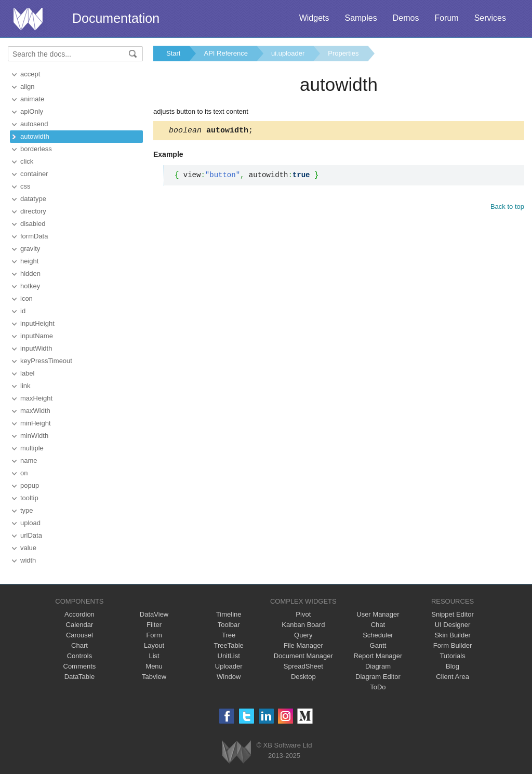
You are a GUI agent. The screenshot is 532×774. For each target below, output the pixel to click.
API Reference (226, 53)
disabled (33, 224)
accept (30, 74)
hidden (30, 273)
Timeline (229, 614)
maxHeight (36, 398)
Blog (453, 666)
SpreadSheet (303, 666)
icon (26, 298)
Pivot (303, 614)
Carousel (79, 635)
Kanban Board (303, 625)
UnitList (229, 656)
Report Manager (378, 656)
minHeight (36, 423)
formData (34, 236)
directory (33, 211)
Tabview (154, 677)
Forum (446, 18)
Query (303, 635)
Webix (237, 752)
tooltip (29, 498)
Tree (229, 635)
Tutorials (452, 656)
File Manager (303, 645)
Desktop (303, 677)
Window (229, 677)
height (29, 261)
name (29, 461)
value (28, 548)
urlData (31, 535)
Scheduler (378, 635)
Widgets (314, 18)
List (154, 656)
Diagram (378, 666)
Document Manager (303, 656)
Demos (406, 18)
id (23, 311)
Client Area (453, 677)
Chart (79, 645)
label (27, 373)
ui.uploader (288, 53)
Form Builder (453, 645)
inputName (37, 336)
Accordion (79, 614)
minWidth (34, 436)
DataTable (80, 677)
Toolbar (229, 625)
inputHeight (37, 323)
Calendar (80, 625)
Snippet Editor (453, 614)
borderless (36, 149)
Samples (361, 18)
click (27, 161)
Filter (154, 625)
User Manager (378, 614)
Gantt (378, 645)
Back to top (507, 208)
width (28, 560)
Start (173, 53)
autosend (34, 124)
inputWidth (36, 348)
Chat (378, 625)
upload (30, 523)
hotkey (30, 286)
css (25, 186)
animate (32, 99)
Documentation (116, 18)
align (27, 86)
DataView (154, 614)
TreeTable (229, 645)
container (34, 174)
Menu (154, 666)
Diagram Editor (378, 677)
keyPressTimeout (46, 361)
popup (30, 485)
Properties (343, 53)
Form (154, 635)
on (24, 473)
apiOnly (32, 111)
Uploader (229, 666)
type (27, 510)
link (25, 386)
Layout (154, 645)
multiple (32, 448)
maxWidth (35, 411)
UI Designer (453, 625)
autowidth (35, 136)
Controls (79, 656)
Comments (80, 666)
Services (490, 18)
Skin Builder (452, 635)
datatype (33, 199)
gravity (30, 249)
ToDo (378, 687)
